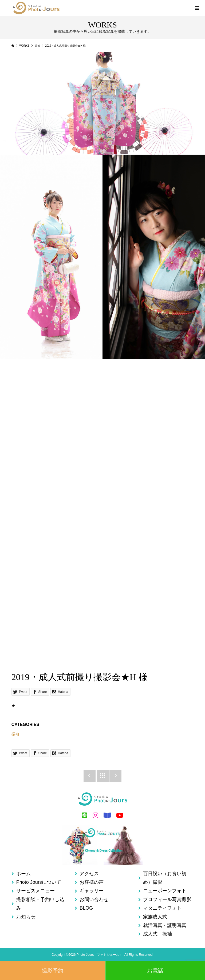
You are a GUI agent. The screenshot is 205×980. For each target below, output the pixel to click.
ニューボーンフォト (165, 891)
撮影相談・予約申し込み (40, 904)
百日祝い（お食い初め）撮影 (165, 878)
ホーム (23, 874)
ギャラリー (92, 891)
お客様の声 (92, 882)
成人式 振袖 (157, 934)
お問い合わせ (94, 899)
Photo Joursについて (39, 882)
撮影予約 (53, 971)
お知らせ (26, 917)
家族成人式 (155, 917)
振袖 (15, 734)
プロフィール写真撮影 (167, 899)
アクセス (89, 874)
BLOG (86, 908)
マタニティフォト (162, 908)
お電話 (155, 971)
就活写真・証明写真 (165, 925)
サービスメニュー (36, 891)
